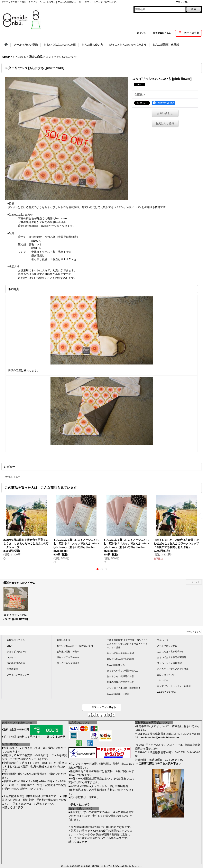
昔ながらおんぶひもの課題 (120, 659)
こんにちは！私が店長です (170, 652)
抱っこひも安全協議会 (68, 663)
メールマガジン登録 (167, 646)
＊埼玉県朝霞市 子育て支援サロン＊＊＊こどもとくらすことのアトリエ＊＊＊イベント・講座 (127, 644)
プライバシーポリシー (18, 675)
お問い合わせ (165, 113)
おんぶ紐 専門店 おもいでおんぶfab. (101, 866)
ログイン (141, 33)
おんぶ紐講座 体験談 (118, 694)
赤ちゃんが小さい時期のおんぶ (123, 671)
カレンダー (163, 680)
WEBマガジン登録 (166, 692)
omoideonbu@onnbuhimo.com (159, 737)
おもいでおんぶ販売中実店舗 (172, 657)
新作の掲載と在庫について (120, 682)
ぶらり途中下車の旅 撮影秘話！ (124, 688)
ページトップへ (193, 632)
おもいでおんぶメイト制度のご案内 (75, 646)
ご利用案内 (12, 669)
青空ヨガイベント (166, 675)
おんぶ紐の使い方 (116, 665)
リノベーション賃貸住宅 (169, 663)
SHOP (10, 646)
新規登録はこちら (162, 33)
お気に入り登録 (165, 123)
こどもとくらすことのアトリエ (173, 669)
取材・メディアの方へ (68, 657)
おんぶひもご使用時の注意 (120, 676)
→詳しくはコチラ (55, 737)
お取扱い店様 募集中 (68, 652)
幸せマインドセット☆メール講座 (174, 686)
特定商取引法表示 (16, 663)
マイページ (163, 640)
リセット (195, 582)
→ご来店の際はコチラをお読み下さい (159, 763)
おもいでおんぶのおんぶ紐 (120, 653)
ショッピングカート (17, 652)
